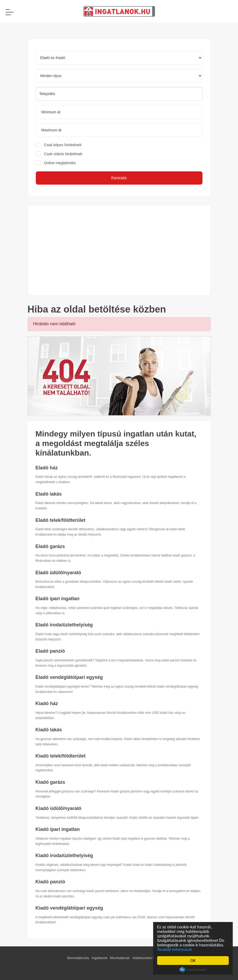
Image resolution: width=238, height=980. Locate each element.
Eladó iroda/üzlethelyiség (64, 625)
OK (194, 961)
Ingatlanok (99, 958)
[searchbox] (119, 94)
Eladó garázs (50, 546)
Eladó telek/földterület (60, 520)
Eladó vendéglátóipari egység (69, 677)
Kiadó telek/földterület (61, 756)
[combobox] (119, 94)
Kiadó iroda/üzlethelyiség (64, 856)
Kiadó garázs (50, 782)
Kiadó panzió (50, 882)
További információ (176, 949)
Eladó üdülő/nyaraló (58, 573)
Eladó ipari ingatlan (58, 599)
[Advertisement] (119, 250)
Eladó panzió (50, 651)
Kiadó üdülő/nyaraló (59, 808)
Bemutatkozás (78, 958)
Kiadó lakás (49, 730)
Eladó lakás (49, 494)
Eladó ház (47, 468)
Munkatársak (120, 958)
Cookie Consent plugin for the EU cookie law (194, 970)
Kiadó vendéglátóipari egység (69, 908)
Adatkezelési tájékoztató (151, 958)
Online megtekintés (60, 163)
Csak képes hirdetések (63, 145)
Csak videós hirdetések (63, 154)
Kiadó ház (47, 703)
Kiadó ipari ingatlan (58, 829)
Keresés (119, 178)
